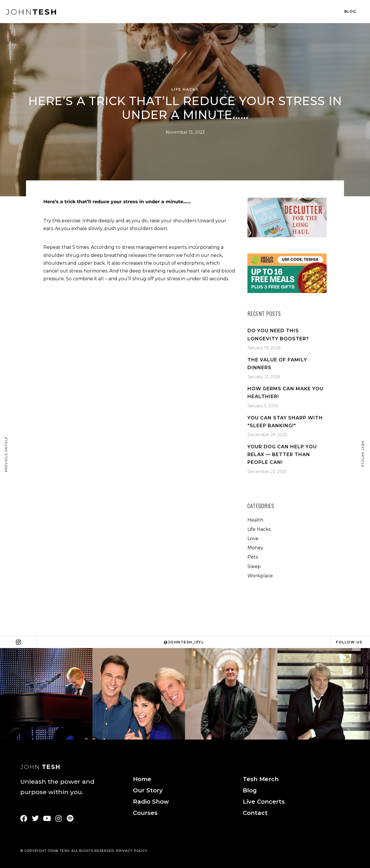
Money (255, 548)
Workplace (260, 576)
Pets (253, 557)
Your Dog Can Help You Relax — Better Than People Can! (282, 454)
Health (255, 520)
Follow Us (349, 642)
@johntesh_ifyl (184, 642)
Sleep (254, 566)
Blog (350, 11)
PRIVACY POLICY (132, 851)
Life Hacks (185, 89)
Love (253, 538)
